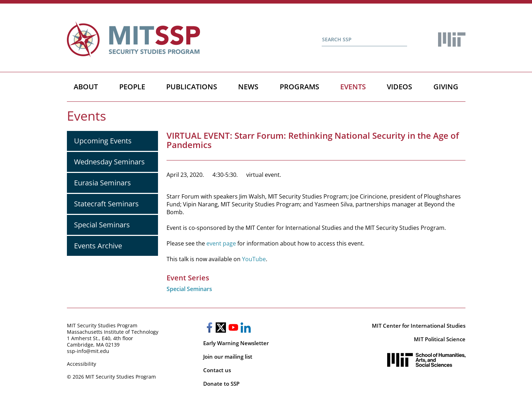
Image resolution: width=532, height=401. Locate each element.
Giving (446, 87)
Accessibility (81, 364)
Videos (399, 87)
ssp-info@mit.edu (88, 351)
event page (220, 243)
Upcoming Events (103, 141)
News (248, 87)
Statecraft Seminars (106, 204)
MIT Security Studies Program (102, 325)
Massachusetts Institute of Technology (113, 332)
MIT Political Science (440, 339)
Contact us (217, 370)
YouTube (254, 259)
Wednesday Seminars (109, 162)
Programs (299, 87)
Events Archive (98, 246)
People (132, 87)
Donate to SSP (221, 384)
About (86, 87)
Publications (192, 87)
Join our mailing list (228, 357)
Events (353, 87)
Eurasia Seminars (102, 183)
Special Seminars (102, 225)
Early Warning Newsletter (236, 343)
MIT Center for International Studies (419, 326)
